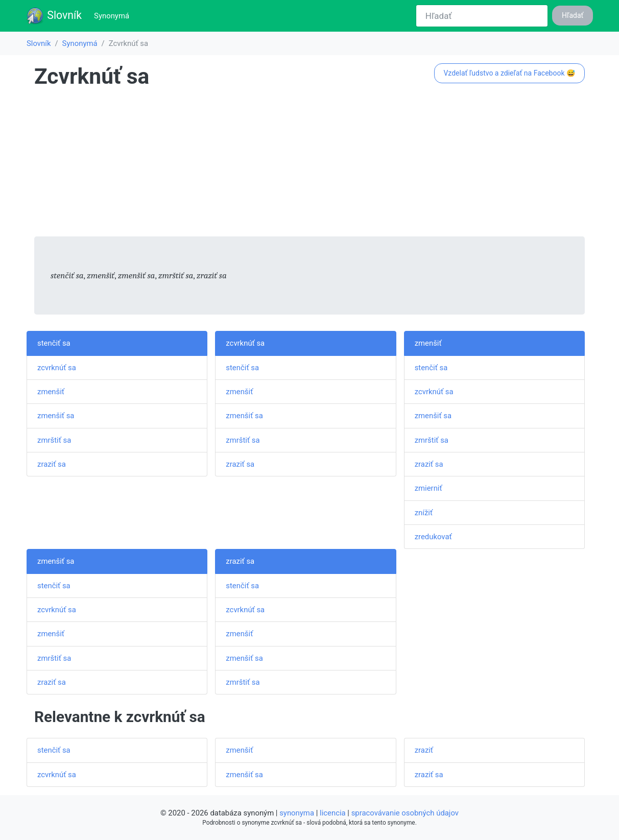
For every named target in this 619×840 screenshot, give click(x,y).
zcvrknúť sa (57, 368)
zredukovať (433, 537)
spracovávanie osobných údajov (405, 813)
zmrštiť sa (54, 440)
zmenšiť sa (56, 416)
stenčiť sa (54, 343)
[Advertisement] (309, 165)
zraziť (424, 750)
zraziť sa (52, 464)
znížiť (424, 513)
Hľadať (573, 15)
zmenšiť (51, 392)
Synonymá (114, 15)
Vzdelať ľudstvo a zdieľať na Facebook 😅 (509, 73)
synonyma (297, 813)
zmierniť (428, 488)
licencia (333, 813)
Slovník (54, 16)
